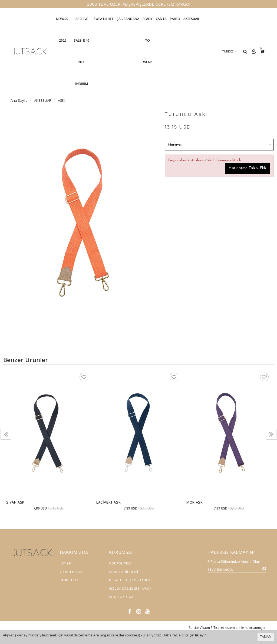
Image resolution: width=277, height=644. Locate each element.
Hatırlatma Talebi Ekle (248, 168)
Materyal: (175, 145)
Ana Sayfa (19, 100)
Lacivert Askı (109, 502)
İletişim (66, 563)
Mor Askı (195, 502)
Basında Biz (69, 580)
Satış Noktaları (121, 597)
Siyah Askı (16, 502)
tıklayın (201, 635)
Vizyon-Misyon (72, 572)
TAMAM (266, 637)
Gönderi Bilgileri (124, 572)
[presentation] (6, 434)
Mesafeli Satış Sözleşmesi (130, 580)
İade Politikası (121, 563)
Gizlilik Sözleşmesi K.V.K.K (130, 589)
